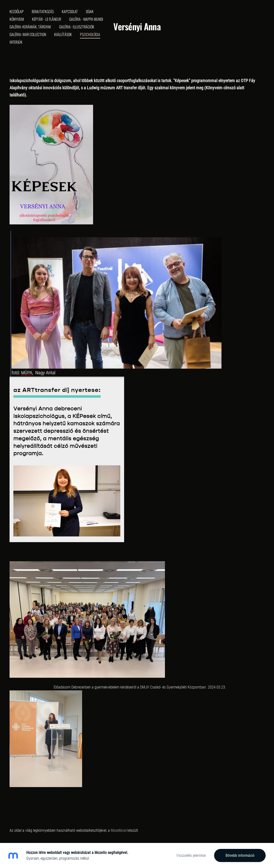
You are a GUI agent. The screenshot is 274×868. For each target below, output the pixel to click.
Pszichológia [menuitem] (90, 34)
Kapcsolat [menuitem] (70, 11)
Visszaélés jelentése (191, 855)
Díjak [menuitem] (90, 11)
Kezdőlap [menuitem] (17, 11)
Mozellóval (119, 830)
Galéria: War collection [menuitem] (28, 34)
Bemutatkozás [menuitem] (43, 11)
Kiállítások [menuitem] (63, 34)
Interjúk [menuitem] (16, 42)
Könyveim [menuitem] (17, 19)
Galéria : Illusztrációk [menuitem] (77, 27)
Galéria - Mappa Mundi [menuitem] (86, 19)
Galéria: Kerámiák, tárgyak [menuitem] (30, 27)
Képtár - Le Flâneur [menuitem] (47, 19)
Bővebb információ (240, 855)
